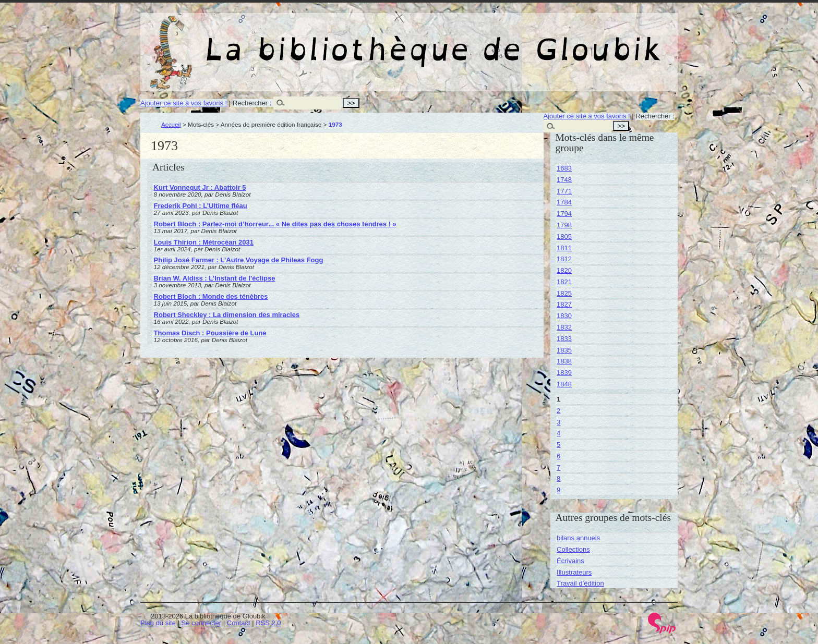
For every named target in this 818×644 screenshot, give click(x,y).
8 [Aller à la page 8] (558, 478)
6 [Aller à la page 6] (558, 456)
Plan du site (158, 623)
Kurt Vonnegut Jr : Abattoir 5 (200, 187)
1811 (564, 248)
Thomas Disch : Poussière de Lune (210, 333)
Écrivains (570, 561)
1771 (564, 191)
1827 (564, 304)
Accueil (171, 124)
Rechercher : (252, 103)
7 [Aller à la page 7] (558, 467)
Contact (239, 623)
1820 (564, 270)
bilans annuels (578, 538)
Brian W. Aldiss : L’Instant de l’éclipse (215, 278)
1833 (564, 339)
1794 (564, 214)
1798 (564, 225)
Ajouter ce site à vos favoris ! (184, 103)
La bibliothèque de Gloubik (520, 41)
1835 (564, 350)
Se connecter (202, 623)
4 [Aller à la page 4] (558, 433)
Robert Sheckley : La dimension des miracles (227, 315)
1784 (564, 202)
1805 (564, 236)
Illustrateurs (574, 572)
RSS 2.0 (268, 623)
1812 (564, 259)
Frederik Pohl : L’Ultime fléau (201, 206)
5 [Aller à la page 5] (558, 445)
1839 (564, 373)
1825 (564, 293)
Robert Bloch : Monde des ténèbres (211, 296)
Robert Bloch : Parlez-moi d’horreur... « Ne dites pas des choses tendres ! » (275, 224)
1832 (564, 327)
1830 (564, 316)
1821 (564, 282)
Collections (573, 549)
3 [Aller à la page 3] (558, 422)
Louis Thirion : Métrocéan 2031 (204, 242)
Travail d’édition (580, 583)
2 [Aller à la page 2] (558, 411)
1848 (564, 384)
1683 (564, 168)
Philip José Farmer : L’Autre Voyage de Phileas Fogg (239, 260)
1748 (564, 180)
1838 (564, 361)
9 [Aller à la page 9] (558, 490)
